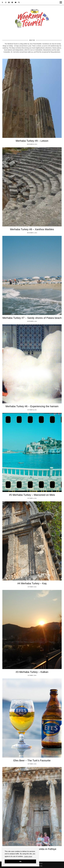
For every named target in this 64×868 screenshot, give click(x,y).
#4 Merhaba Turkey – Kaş (32, 583)
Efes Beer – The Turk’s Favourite (32, 760)
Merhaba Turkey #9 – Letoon (32, 141)
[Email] (16, 2)
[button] (61, 2)
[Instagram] (6, 2)
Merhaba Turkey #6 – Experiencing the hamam (32, 406)
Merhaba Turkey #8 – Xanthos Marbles (32, 229)
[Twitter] (2, 2)
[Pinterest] (9, 2)
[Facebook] (12, 2)
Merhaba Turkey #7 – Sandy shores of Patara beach (32, 318)
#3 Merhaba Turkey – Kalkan (32, 672)
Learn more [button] (28, 856)
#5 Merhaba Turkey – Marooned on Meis (32, 495)
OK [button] (20, 861)
